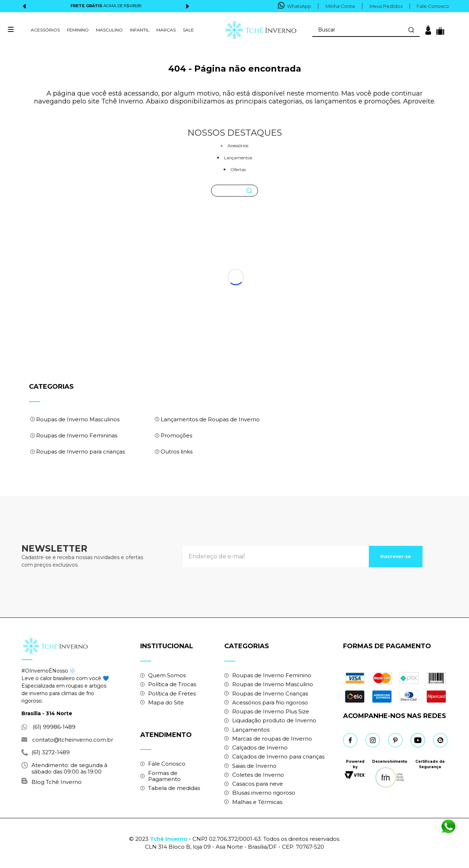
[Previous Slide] (25, 6)
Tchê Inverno (169, 839)
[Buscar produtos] (411, 30)
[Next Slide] (187, 6)
